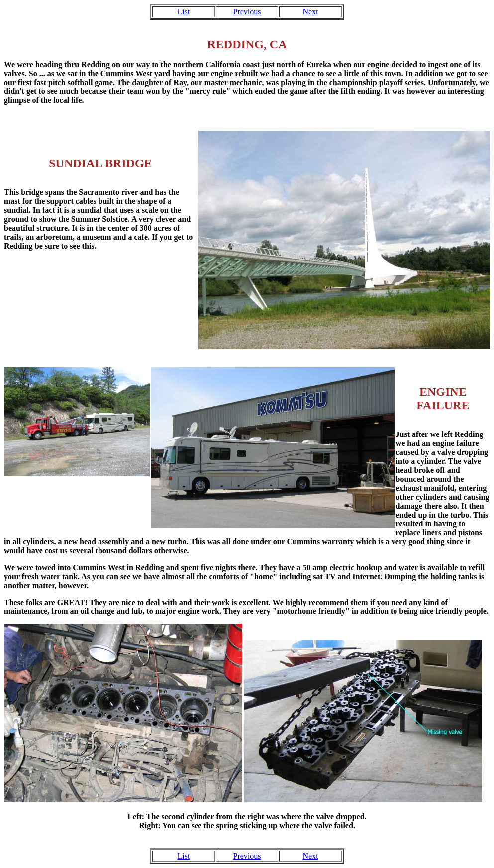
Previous (247, 12)
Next (311, 12)
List (183, 12)
